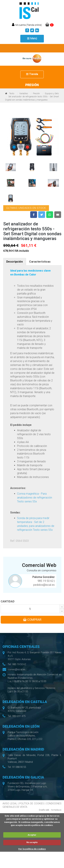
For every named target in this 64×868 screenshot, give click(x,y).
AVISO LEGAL (10, 804)
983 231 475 (19, 716)
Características (40, 262)
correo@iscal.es (17, 669)
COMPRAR (32, 620)
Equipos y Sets (52, 93)
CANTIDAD (8, 601)
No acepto (32, 842)
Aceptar (32, 835)
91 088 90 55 (19, 767)
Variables (24, 93)
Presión (36, 93)
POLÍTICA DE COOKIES (32, 804)
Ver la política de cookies (32, 849)
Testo (12, 93)
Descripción (15, 262)
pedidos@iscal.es (44, 585)
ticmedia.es (56, 810)
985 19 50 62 (46, 581)
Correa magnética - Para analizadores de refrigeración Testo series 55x (35, 498)
